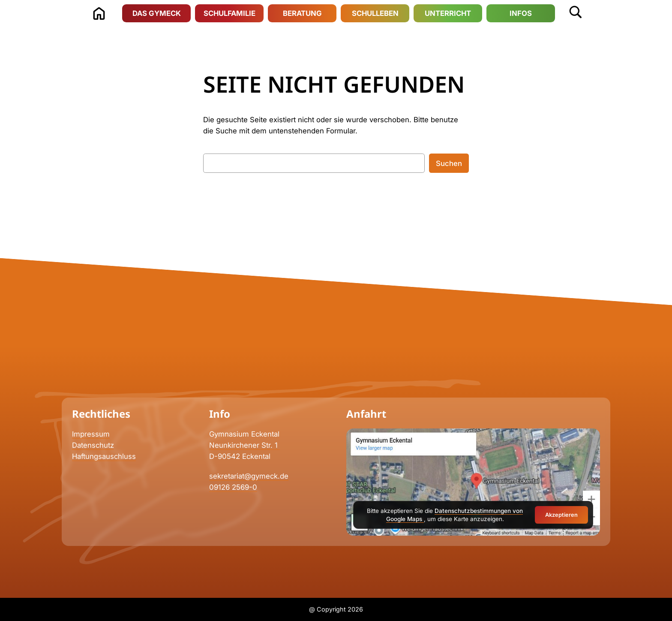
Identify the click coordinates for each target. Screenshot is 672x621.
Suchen (449, 163)
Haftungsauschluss (104, 456)
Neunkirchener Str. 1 (244, 445)
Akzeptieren (561, 515)
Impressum (91, 434)
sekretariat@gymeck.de (249, 476)
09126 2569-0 (233, 487)
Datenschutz (93, 445)
